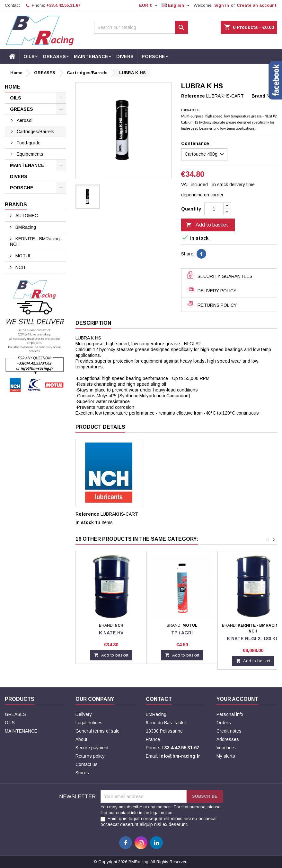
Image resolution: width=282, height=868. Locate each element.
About (81, 739)
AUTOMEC (26, 216)
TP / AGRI (182, 633)
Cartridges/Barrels (35, 132)
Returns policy (90, 756)
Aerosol (25, 120)
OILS (29, 56)
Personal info (230, 714)
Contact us (87, 764)
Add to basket (207, 225)
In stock (85, 522)
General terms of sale (97, 731)
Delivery (84, 714)
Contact (12, 5)
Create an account (257, 5)
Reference (193, 96)
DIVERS (125, 56)
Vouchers (226, 748)
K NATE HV (111, 633)
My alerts (226, 756)
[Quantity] (214, 209)
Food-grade (29, 143)
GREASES (54, 56)
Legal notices (89, 723)
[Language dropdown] (176, 5)
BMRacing (25, 227)
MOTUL (23, 256)
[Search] (141, 27)
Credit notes (229, 731)
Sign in (222, 5)
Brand (258, 96)
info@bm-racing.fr (180, 756)
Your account (237, 699)
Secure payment (92, 748)
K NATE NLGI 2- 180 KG (253, 639)
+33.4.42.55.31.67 (63, 5)
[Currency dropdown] (149, 5)
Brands (16, 205)
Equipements (30, 154)
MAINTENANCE (91, 56)
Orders (224, 723)
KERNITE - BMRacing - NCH (36, 241)
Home (13, 87)
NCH (20, 267)
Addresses (228, 739)
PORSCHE (153, 56)
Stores (82, 773)
